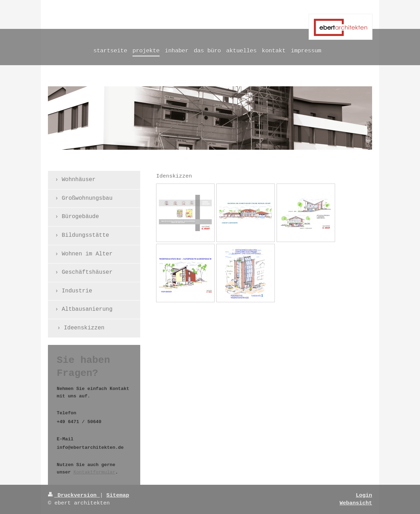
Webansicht (356, 503)
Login (364, 495)
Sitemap (118, 495)
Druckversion (74, 495)
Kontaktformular (94, 472)
